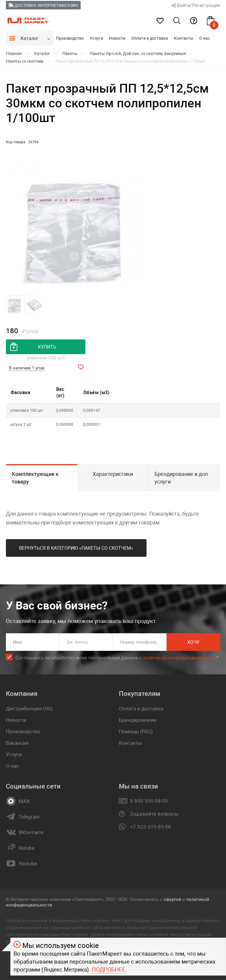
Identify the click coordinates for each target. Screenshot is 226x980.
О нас (205, 38)
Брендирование (138, 720)
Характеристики (113, 474)
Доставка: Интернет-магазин (43, 5)
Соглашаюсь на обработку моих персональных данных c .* (117, 658)
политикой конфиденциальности (179, 658)
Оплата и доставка (150, 38)
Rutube (27, 848)
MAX (24, 801)
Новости (117, 38)
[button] (139, 224)
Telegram (29, 817)
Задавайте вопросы (154, 814)
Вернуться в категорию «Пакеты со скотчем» (76, 548)
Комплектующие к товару (35, 478)
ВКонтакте (31, 832)
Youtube (28, 864)
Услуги (96, 38)
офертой (172, 899)
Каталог (30, 38)
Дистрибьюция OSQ (29, 708)
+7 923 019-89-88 (151, 827)
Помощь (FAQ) (136, 731)
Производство (70, 38)
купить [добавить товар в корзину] (47, 347)
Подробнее (109, 969)
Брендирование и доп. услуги (182, 478)
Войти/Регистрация (196, 5)
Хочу (193, 642)
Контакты (184, 38)
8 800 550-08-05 (149, 801)
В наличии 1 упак (27, 368)
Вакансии (17, 743)
